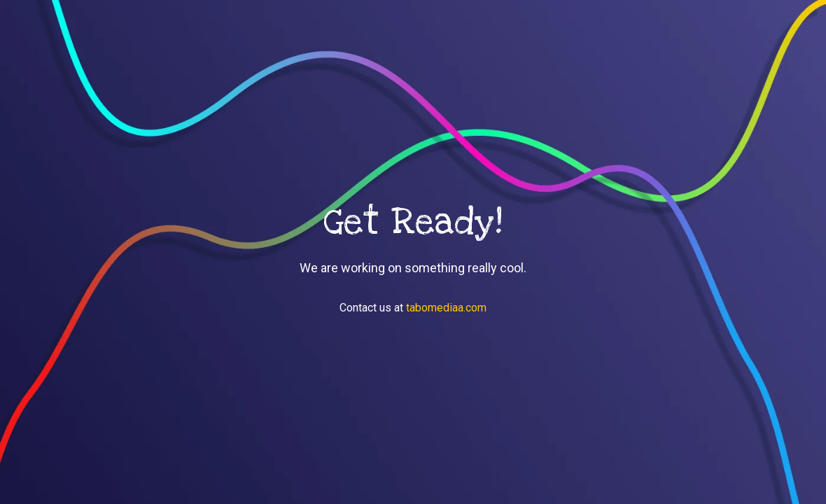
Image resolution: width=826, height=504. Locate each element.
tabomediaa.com (446, 308)
